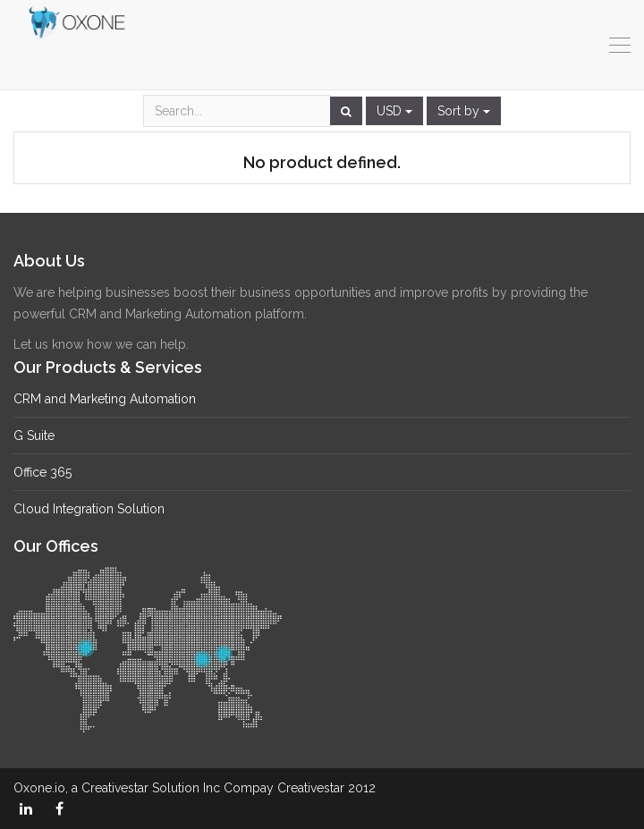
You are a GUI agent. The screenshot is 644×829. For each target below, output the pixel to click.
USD (394, 111)
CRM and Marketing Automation (105, 399)
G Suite (34, 436)
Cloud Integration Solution (89, 509)
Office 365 (42, 472)
